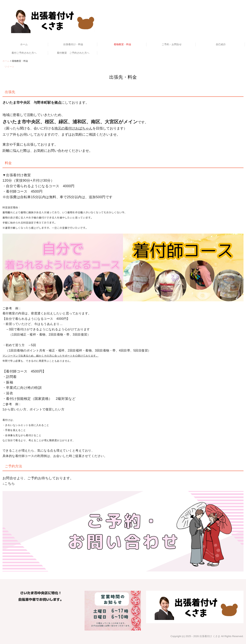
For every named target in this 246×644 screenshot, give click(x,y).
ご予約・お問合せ (172, 44)
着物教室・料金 (123, 44)
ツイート (9, 67)
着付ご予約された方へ (24, 53)
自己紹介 (221, 44)
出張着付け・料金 (73, 44)
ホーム (24, 44)
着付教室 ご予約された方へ (73, 53)
